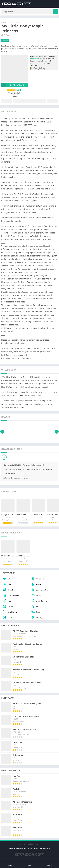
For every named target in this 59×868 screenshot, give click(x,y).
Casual (18, 22)
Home (4, 22)
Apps (30, 865)
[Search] (29, 12)
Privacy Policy (32, 848)
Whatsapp (52, 101)
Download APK (12, 85)
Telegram (41, 101)
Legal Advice (14, 848)
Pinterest (29, 101)
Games (11, 22)
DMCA (23, 848)
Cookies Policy (44, 848)
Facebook (7, 101)
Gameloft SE (34, 58)
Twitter (18, 101)
